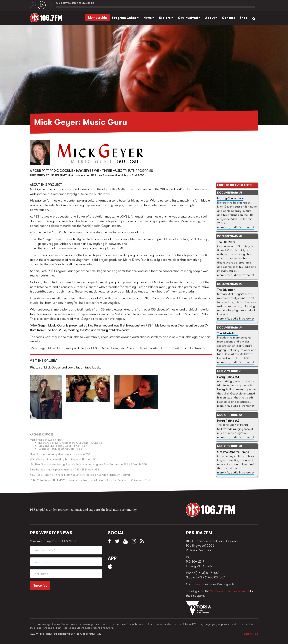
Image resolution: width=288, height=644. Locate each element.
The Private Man (228, 333)
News (149, 18)
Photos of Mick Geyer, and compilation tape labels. (65, 367)
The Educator (226, 290)
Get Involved (189, 18)
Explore (166, 18)
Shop (244, 18)
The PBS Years (226, 242)
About (211, 18)
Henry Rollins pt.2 (228, 421)
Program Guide (125, 18)
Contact (228, 18)
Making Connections (230, 198)
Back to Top (251, 634)
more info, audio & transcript (236, 227)
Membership (98, 17)
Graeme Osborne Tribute (233, 452)
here (197, 584)
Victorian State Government (230, 591)
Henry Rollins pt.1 (228, 377)
